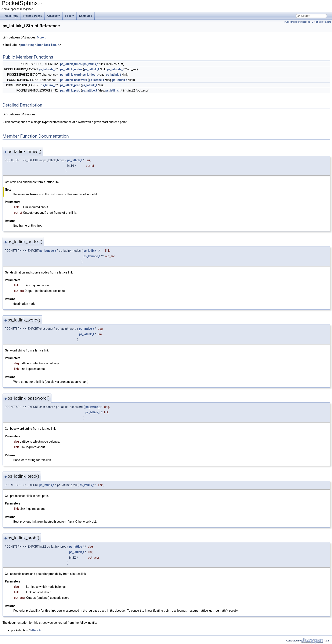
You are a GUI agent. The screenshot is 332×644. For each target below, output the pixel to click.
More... (41, 37)
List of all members (321, 22)
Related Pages (33, 16)
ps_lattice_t (90, 75)
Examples (86, 16)
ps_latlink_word (70, 75)
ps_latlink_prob (70, 90)
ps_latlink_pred (70, 85)
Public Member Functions (297, 22)
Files (70, 16)
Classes (54, 16)
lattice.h (35, 630)
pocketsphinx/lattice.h (40, 45)
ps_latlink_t (91, 64)
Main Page (11, 16)
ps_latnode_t (47, 69)
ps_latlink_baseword (74, 80)
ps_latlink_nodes (71, 69)
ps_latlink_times (71, 64)
